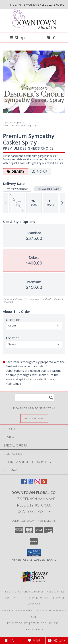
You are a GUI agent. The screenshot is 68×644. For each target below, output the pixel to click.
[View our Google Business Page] (31, 483)
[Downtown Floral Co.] (34, 28)
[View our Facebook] (24, 483)
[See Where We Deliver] (34, 418)
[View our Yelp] (44, 483)
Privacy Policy (18, 623)
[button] (34, 553)
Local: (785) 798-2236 (34, 511)
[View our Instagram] (37, 483)
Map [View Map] (34, 640)
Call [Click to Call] (11, 640)
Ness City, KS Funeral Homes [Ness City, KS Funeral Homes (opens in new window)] (24, 592)
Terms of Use (34, 629)
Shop (17, 38)
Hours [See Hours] (57, 640)
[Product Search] (35, 398)
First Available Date (48, 189)
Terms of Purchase (45, 623)
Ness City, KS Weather (17, 610)
